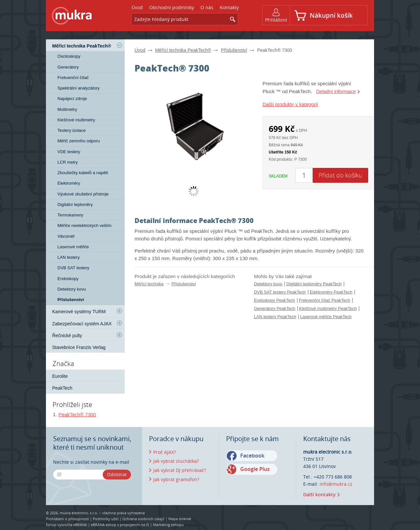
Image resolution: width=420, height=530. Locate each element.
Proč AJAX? (165, 452)
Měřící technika (149, 284)
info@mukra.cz (336, 484)
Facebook (252, 456)
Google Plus (255, 469)
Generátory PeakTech (275, 308)
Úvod (140, 50)
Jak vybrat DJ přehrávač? (180, 470)
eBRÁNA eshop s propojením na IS (120, 525)
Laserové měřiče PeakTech (326, 317)
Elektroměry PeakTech (331, 292)
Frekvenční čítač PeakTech (325, 300)
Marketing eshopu (168, 525)
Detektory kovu (268, 284)
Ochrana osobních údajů (143, 519)
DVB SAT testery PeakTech (280, 292)
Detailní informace (336, 91)
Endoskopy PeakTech (274, 300)
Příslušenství (234, 50)
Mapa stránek (180, 519)
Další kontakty (319, 494)
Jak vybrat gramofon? (176, 479)
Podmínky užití (106, 519)
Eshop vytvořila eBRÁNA (66, 525)
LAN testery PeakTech (275, 317)
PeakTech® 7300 (77, 414)
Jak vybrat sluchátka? (176, 461)
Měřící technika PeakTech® (183, 50)
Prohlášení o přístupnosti (67, 519)
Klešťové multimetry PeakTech (328, 308)
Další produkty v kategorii (290, 104)
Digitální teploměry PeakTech (314, 284)
